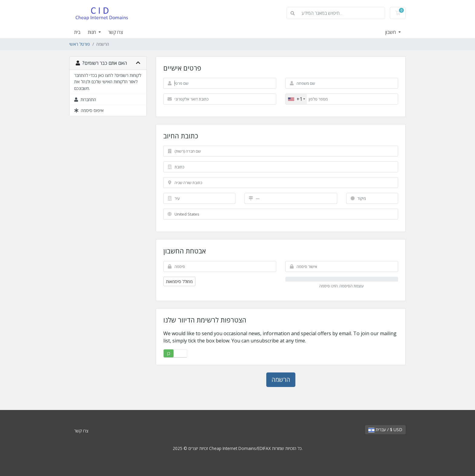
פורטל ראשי (80, 44)
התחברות (85, 99)
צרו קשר (116, 32)
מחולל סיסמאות (179, 281)
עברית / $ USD (385, 430)
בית (77, 32)
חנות (93, 32)
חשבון (391, 32)
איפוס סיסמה (89, 110)
